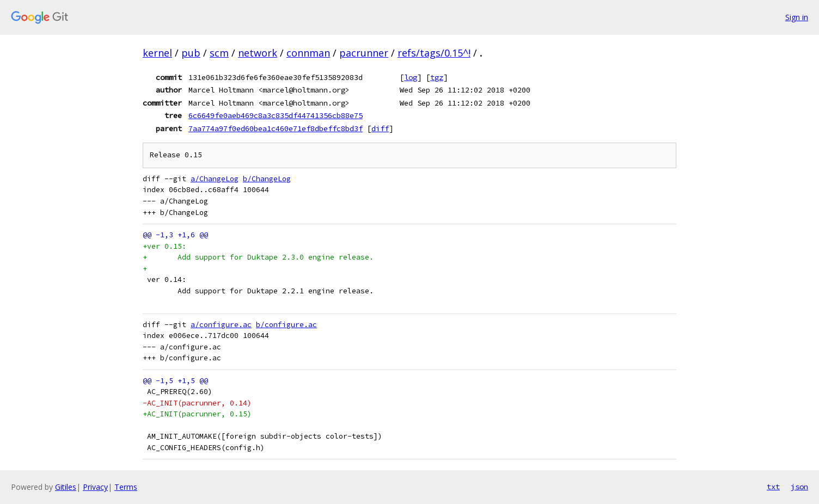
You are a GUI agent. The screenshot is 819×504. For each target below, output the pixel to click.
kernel (157, 53)
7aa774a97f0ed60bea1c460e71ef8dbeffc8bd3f (276, 128)
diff (380, 128)
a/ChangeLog (215, 179)
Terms (126, 487)
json (799, 487)
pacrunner (364, 53)
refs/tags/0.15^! (434, 53)
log (411, 77)
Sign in (797, 17)
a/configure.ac (221, 325)
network (258, 53)
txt (773, 487)
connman (308, 53)
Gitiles (66, 487)
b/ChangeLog (267, 179)
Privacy (95, 487)
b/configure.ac (286, 325)
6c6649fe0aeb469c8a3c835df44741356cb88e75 (276, 115)
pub (191, 53)
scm (219, 53)
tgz (437, 77)
